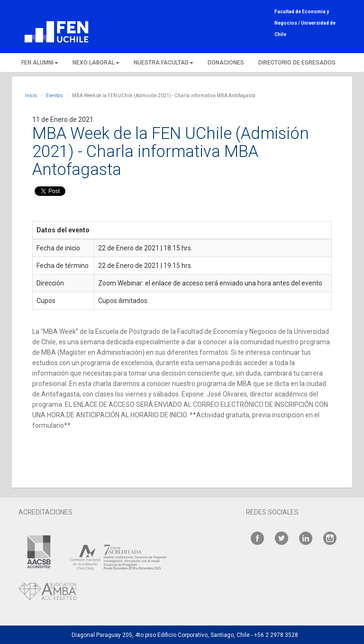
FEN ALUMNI (40, 63)
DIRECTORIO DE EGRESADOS (297, 63)
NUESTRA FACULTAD (164, 63)
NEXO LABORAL (96, 63)
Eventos (55, 96)
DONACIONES (226, 63)
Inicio (31, 96)
